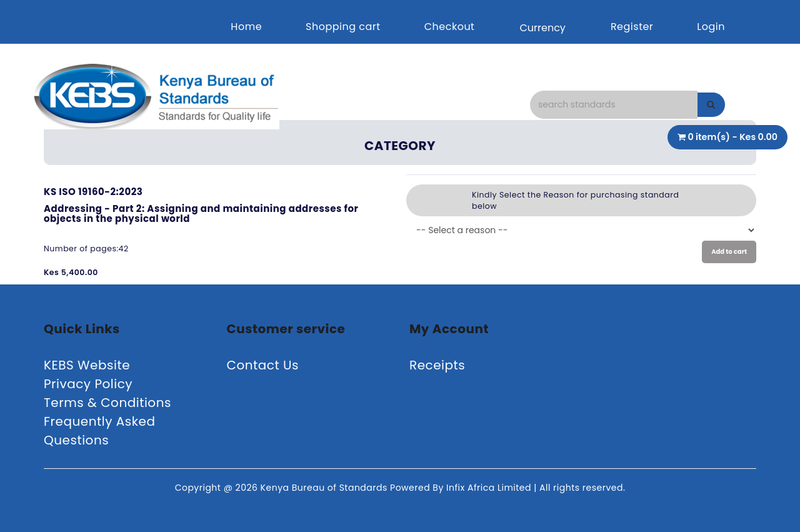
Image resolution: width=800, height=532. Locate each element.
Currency (542, 28)
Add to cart (729, 252)
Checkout (450, 27)
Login (711, 27)
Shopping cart (343, 27)
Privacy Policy (88, 384)
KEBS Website (87, 365)
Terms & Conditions (107, 403)
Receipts (437, 365)
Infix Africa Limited (490, 488)
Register (632, 27)
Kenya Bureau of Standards (325, 488)
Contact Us (263, 365)
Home (246, 27)
